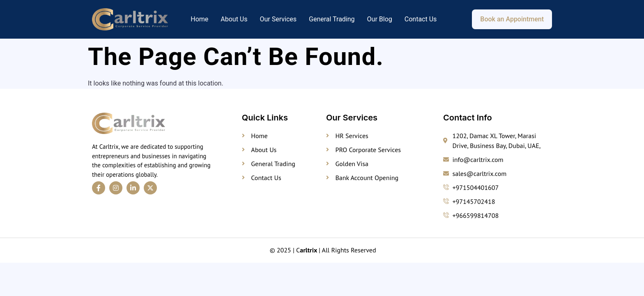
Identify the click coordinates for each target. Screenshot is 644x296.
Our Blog (380, 19)
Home (199, 19)
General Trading (332, 19)
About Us (234, 19)
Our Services (278, 19)
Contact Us (421, 19)
